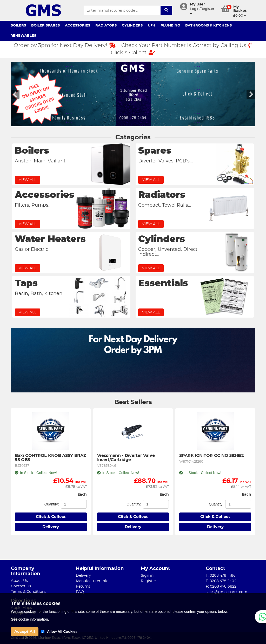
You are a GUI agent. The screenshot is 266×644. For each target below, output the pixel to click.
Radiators (106, 26)
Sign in (147, 576)
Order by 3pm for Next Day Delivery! (65, 45)
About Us (19, 581)
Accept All (25, 632)
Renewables (23, 36)
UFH (152, 26)
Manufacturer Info (92, 581)
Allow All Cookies (62, 632)
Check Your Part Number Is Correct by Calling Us (187, 45)
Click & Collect (133, 53)
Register (148, 581)
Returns (83, 587)
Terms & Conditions (29, 592)
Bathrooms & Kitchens (208, 26)
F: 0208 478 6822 (221, 587)
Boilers (18, 26)
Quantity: (52, 504)
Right (251, 94)
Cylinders (132, 26)
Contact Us (21, 586)
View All (28, 180)
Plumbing (170, 26)
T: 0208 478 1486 (221, 576)
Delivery (51, 527)
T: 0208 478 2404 (221, 581)
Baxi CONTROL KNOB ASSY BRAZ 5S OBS (51, 458)
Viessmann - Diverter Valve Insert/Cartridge (127, 458)
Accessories (78, 26)
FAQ (80, 592)
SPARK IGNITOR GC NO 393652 (211, 456)
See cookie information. (30, 619)
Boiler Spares (45, 26)
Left (15, 94)
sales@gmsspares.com (227, 592)
